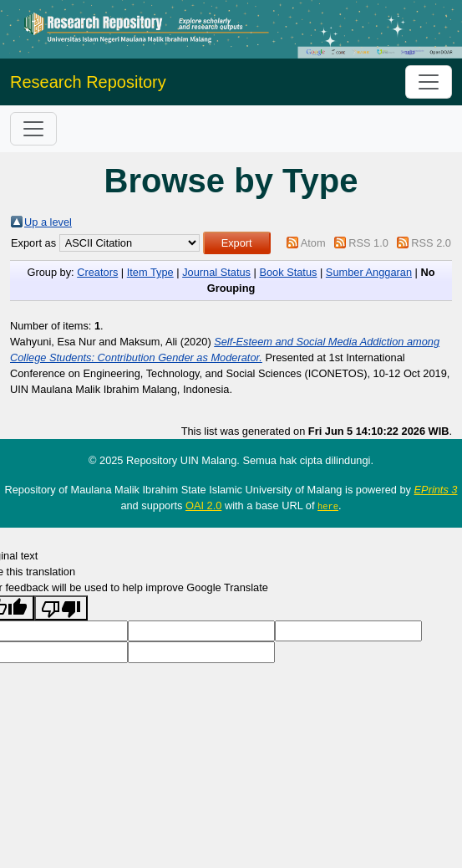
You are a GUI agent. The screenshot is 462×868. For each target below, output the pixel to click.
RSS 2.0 (431, 243)
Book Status (288, 272)
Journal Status (216, 272)
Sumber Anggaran (369, 272)
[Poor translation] (61, 608)
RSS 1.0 (368, 243)
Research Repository (88, 82)
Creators (97, 272)
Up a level (48, 222)
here (328, 506)
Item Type (150, 272)
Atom (313, 243)
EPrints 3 (436, 490)
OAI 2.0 (203, 505)
